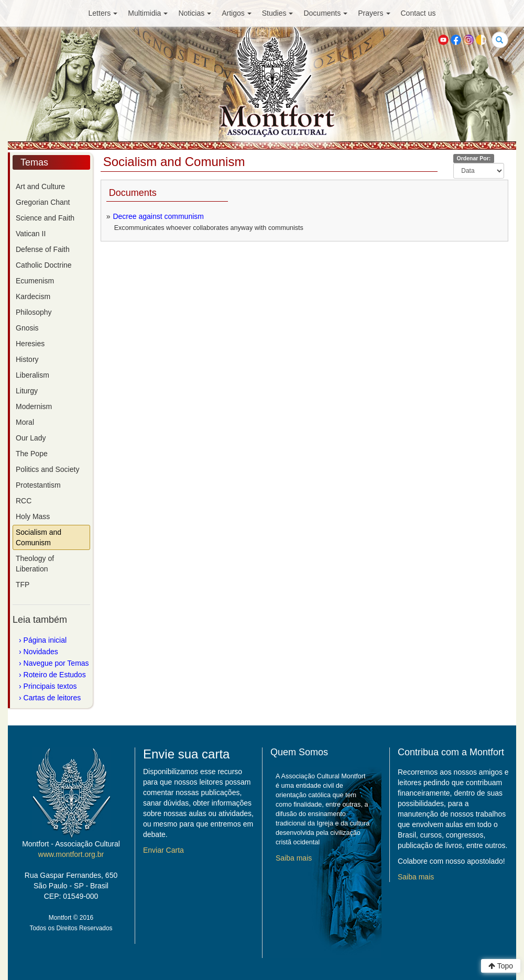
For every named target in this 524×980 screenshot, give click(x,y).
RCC (24, 501)
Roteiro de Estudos (55, 675)
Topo (501, 966)
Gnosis (27, 328)
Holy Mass (33, 516)
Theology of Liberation (35, 564)
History (27, 359)
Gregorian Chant (43, 202)
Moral (25, 422)
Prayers (374, 13)
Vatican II (31, 234)
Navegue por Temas (56, 663)
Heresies (30, 344)
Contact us (418, 13)
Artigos (237, 13)
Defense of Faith (43, 249)
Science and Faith (45, 218)
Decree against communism (158, 216)
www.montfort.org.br (71, 854)
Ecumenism (35, 281)
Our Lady (31, 438)
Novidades (41, 652)
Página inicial (45, 640)
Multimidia (148, 13)
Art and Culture (40, 186)
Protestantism (38, 485)
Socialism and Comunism (39, 537)
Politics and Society (47, 469)
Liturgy (27, 391)
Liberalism (32, 375)
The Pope (32, 454)
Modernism (34, 406)
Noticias (195, 13)
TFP (23, 585)
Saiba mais (294, 858)
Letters (103, 13)
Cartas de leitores (52, 698)
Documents (325, 13)
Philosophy (34, 312)
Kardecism (33, 296)
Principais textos (50, 686)
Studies (278, 13)
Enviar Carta (163, 850)
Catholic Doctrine (44, 265)
